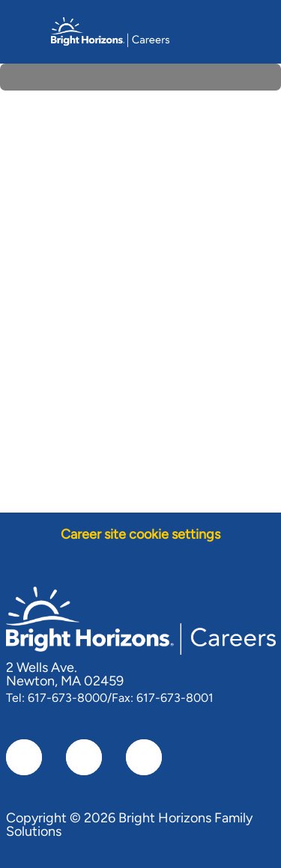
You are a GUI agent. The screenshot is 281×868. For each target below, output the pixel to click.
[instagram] (144, 757)
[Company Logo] (110, 31)
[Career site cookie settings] (140, 535)
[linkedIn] (84, 757)
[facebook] (24, 757)
